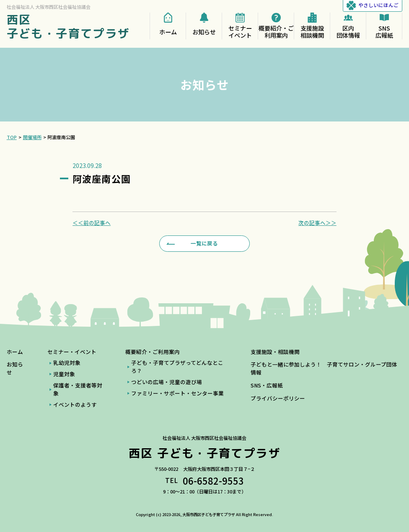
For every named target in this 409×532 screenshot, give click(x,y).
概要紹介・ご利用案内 (153, 352)
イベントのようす (75, 405)
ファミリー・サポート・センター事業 (177, 393)
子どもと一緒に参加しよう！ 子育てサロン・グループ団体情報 (324, 368)
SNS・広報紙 (267, 385)
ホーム (15, 352)
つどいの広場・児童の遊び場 (167, 382)
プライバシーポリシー (278, 398)
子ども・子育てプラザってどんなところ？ (177, 367)
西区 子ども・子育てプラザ (68, 26)
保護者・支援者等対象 (78, 389)
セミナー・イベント (72, 352)
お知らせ (15, 368)
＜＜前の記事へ (92, 223)
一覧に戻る (204, 243)
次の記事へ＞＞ (317, 223)
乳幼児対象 (67, 363)
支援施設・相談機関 (275, 352)
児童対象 (64, 374)
